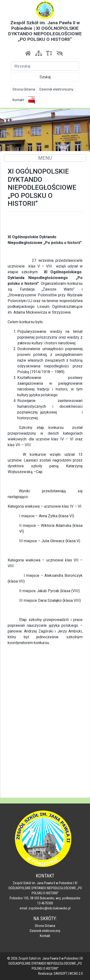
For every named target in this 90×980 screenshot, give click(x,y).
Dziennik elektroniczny (56, 89)
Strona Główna (24, 89)
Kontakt (18, 100)
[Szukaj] (45, 66)
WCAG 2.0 (76, 974)
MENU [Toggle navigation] (45, 158)
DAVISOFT (60, 974)
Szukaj (45, 77)
